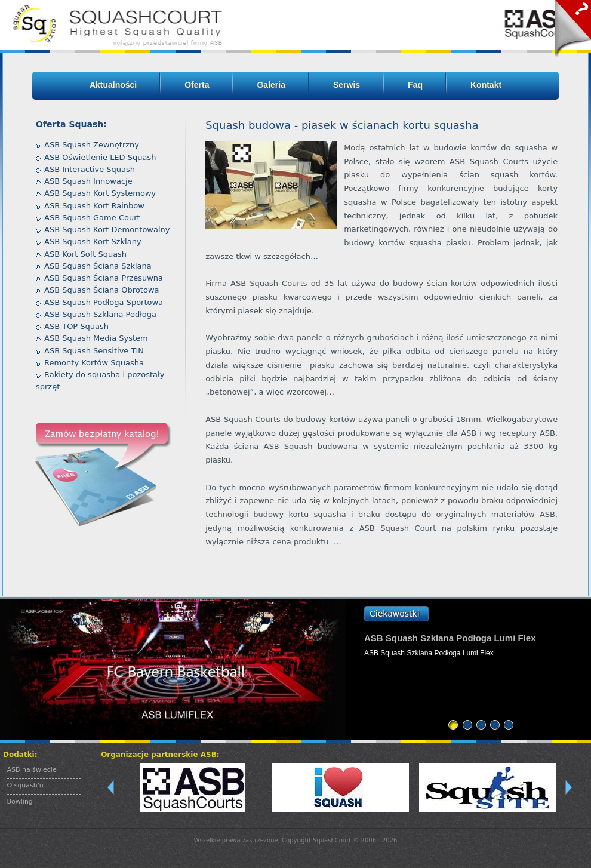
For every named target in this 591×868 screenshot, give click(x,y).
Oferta (197, 85)
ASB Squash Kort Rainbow (94, 206)
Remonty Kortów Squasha (94, 363)
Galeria (271, 85)
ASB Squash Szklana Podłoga (100, 314)
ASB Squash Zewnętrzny (92, 145)
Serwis (347, 85)
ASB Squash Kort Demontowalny (107, 230)
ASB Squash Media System (96, 338)
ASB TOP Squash (76, 326)
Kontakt (486, 85)
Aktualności (113, 85)
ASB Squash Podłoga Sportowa (104, 302)
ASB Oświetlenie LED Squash (100, 157)
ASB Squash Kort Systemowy (100, 193)
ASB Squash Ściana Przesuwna (104, 278)
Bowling (20, 801)
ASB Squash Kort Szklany (93, 241)
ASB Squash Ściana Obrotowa (102, 290)
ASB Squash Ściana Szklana (98, 266)
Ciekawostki (395, 614)
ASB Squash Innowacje (88, 181)
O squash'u (25, 785)
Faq (415, 85)
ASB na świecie (32, 770)
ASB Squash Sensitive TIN (94, 351)
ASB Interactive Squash (90, 169)
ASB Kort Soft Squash (85, 254)
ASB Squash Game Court (92, 218)
